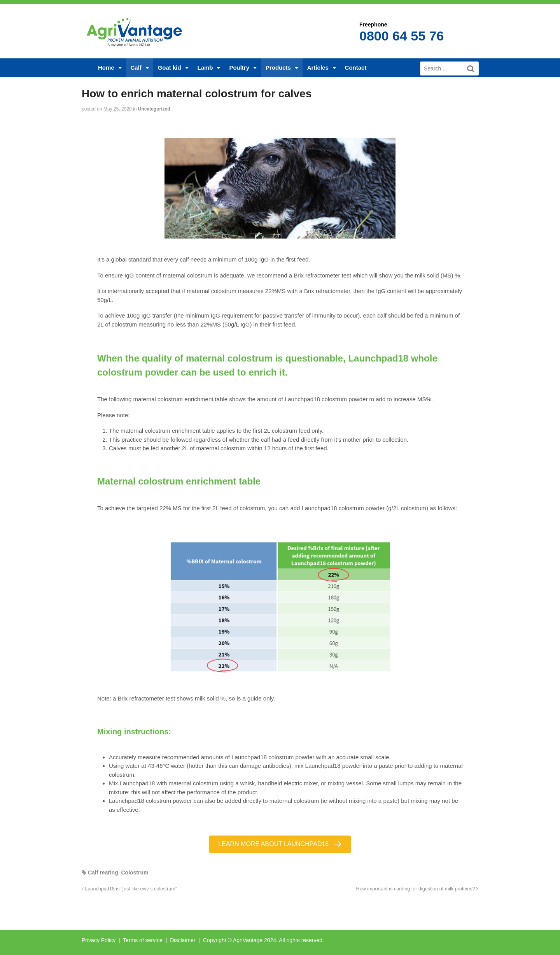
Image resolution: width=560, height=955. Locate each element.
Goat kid (170, 68)
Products (278, 68)
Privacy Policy (99, 940)
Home (106, 68)
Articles (318, 68)
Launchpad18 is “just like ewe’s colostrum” (129, 889)
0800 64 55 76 (402, 36)
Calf (136, 68)
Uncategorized (154, 109)
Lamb (205, 68)
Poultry (239, 68)
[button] (280, 844)
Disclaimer (183, 940)
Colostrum (135, 872)
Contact (356, 68)
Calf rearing (103, 872)
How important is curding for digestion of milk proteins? (417, 889)
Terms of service (143, 940)
